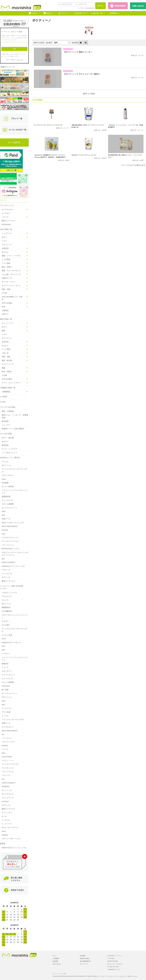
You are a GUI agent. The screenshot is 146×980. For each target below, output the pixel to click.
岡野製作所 (6, 607)
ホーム (55, 956)
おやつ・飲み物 (8, 438)
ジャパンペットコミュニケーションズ (15, 491)
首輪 (3, 368)
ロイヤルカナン (8, 209)
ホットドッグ (7, 790)
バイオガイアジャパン (10, 537)
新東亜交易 (6, 496)
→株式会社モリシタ (113, 969)
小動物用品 (6, 392)
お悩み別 (5, 248)
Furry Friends (7, 757)
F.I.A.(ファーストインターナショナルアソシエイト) (15, 554)
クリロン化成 (7, 635)
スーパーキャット (9, 675)
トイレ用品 (6, 263)
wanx (4, 831)
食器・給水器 (7, 360)
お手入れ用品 (7, 303)
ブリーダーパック (7, 205)
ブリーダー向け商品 (8, 407)
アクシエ (5, 462)
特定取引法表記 (85, 958)
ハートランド (7, 738)
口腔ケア (5, 314)
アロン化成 (6, 712)
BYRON (5, 530)
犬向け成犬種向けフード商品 (12, 298)
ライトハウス (7, 813)
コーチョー (6, 654)
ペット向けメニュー (9, 453)
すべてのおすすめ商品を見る (134, 165)
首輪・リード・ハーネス (11, 256)
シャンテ (5, 667)
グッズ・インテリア (9, 449)
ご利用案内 (113, 13)
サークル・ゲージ (9, 282)
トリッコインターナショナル (13, 719)
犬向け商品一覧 (6, 229)
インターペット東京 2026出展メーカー (12, 587)
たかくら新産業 (8, 504)
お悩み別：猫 (97, 13)
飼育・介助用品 (8, 411)
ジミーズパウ (7, 574)
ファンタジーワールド (10, 541)
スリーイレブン (8, 500)
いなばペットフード (9, 593)
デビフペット (7, 697)
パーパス (5, 217)
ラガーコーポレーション (11, 839)
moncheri (5, 801)
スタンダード (7, 671)
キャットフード (8, 323)
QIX (3, 559)
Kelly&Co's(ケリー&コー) (11, 642)
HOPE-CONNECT (9, 562)
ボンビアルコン (8, 794)
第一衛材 (5, 690)
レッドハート (7, 824)
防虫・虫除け (7, 267)
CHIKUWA (6, 686)
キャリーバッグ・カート (11, 285)
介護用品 (5, 310)
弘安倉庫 (5, 483)
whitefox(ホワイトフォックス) (13, 566)
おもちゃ (5, 252)
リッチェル (6, 820)
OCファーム (6, 465)
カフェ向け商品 (6, 434)
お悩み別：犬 (80, 13)
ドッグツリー (7, 708)
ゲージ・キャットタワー (11, 383)
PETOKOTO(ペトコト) (10, 549)
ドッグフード (7, 233)
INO (3, 515)
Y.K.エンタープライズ (10, 827)
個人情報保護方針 (85, 961)
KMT (4, 650)
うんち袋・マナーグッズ (11, 274)
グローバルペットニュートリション (15, 616)
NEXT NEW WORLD (10, 526)
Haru (4, 534)
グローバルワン (8, 475)
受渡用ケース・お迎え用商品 (13, 429)
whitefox (5, 835)
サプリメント (7, 245)
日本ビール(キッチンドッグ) (13, 523)
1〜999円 (4, 397)
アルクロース (7, 596)
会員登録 (83, 956)
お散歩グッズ (7, 278)
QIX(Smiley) (6, 224)
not (3, 734)
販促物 (3, 843)
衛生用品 (5, 421)
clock (4, 479)
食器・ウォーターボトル (11, 271)
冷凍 (3, 307)
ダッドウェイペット (9, 508)
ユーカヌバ (6, 213)
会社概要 (55, 961)
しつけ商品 (6, 259)
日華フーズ (6, 519)
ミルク (4, 241)
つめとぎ (5, 353)
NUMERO (6, 786)
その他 (4, 293)
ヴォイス (5, 600)
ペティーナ (6, 775)
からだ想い (6, 625)
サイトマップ (84, 964)
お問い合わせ (57, 964)
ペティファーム (8, 545)
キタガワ (5, 621)
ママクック (6, 570)
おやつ (4, 237)
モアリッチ (6, 577)
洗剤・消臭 (6, 289)
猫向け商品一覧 (6, 319)
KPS (3, 646)
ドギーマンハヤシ (9, 742)
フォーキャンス (8, 768)
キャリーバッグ (8, 364)
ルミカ (4, 816)
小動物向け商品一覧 (8, 388)
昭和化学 (5, 664)
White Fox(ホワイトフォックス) (14, 848)
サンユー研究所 (8, 487)
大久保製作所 (7, 611)
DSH (4, 511)
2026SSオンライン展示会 (10, 458)
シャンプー (6, 425)
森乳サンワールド (9, 221)
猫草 (3, 331)
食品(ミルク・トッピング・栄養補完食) (15, 416)
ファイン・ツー (8, 760)
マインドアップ (8, 798)
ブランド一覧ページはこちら (14, 60)
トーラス (5, 716)
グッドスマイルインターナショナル (15, 470)
